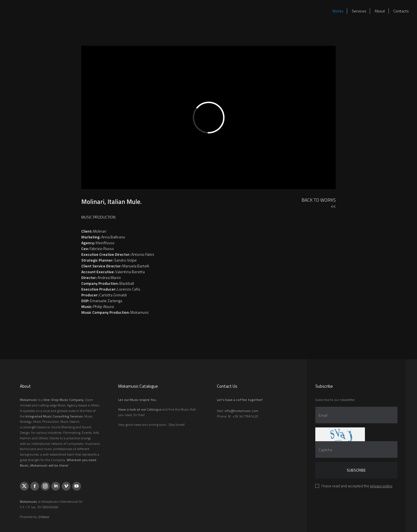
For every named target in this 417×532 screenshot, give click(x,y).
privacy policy (381, 486)
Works (338, 11)
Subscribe (356, 470)
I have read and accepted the (357, 486)
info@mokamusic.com (241, 411)
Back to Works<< (319, 203)
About (380, 11)
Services (359, 11)
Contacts (401, 11)
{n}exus (44, 517)
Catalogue (154, 409)
